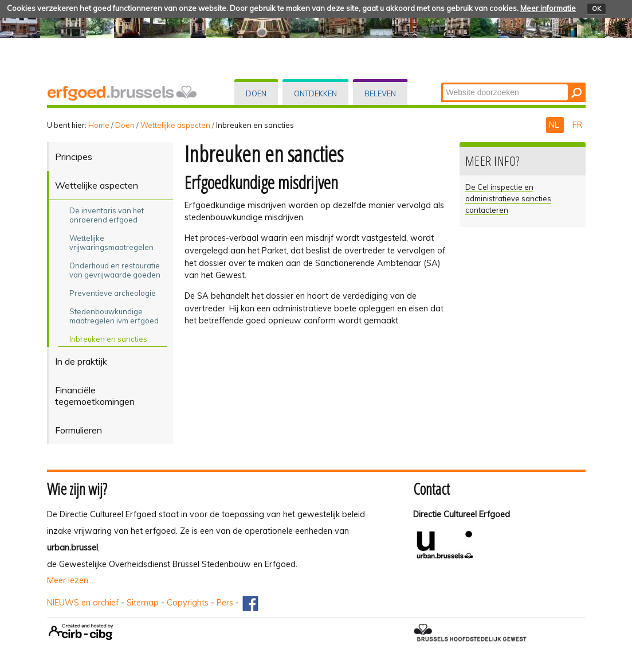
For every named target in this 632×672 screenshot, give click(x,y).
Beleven (380, 93)
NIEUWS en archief (83, 603)
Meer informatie (548, 8)
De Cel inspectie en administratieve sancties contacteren (508, 198)
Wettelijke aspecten (175, 125)
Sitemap (143, 603)
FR (577, 125)
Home (99, 125)
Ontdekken (315, 93)
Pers (225, 603)
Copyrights (188, 603)
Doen (256, 93)
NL (555, 125)
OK (596, 9)
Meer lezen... (70, 580)
